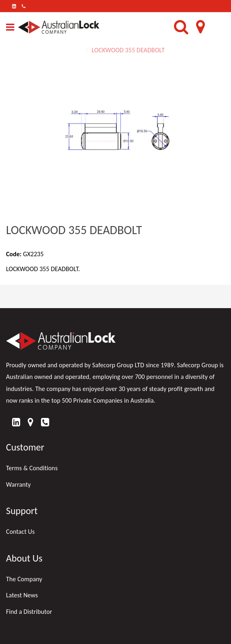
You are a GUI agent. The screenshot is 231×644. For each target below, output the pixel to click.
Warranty (18, 485)
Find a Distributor (29, 612)
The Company (24, 579)
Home (74, 50)
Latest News (22, 595)
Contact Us (20, 532)
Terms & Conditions (32, 468)
